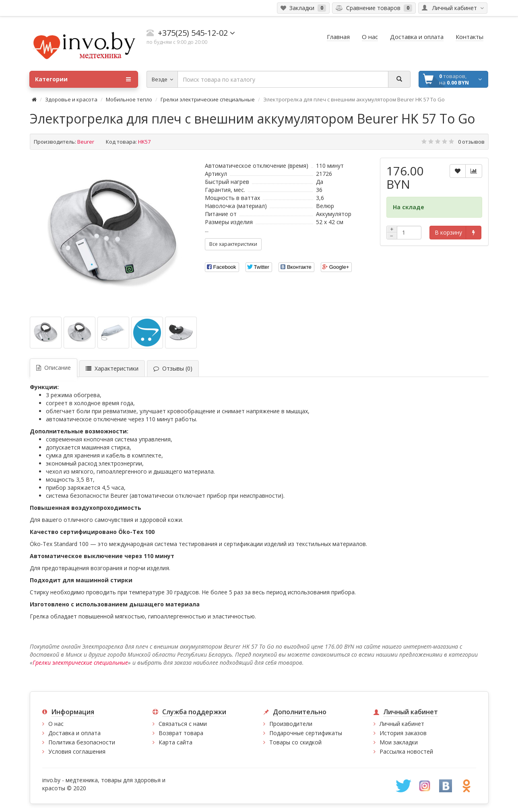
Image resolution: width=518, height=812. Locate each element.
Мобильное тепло (129, 99)
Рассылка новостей (406, 751)
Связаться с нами (183, 724)
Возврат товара (181, 733)
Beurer (86, 142)
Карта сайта (175, 742)
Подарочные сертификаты (306, 733)
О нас (56, 724)
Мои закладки (399, 742)
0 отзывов (471, 142)
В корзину (448, 232)
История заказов (403, 733)
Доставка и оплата (74, 733)
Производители (291, 724)
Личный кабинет (402, 724)
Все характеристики (233, 244)
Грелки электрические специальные (208, 99)
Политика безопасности (82, 742)
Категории (83, 79)
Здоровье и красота (71, 99)
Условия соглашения (77, 751)
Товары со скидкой (295, 742)
